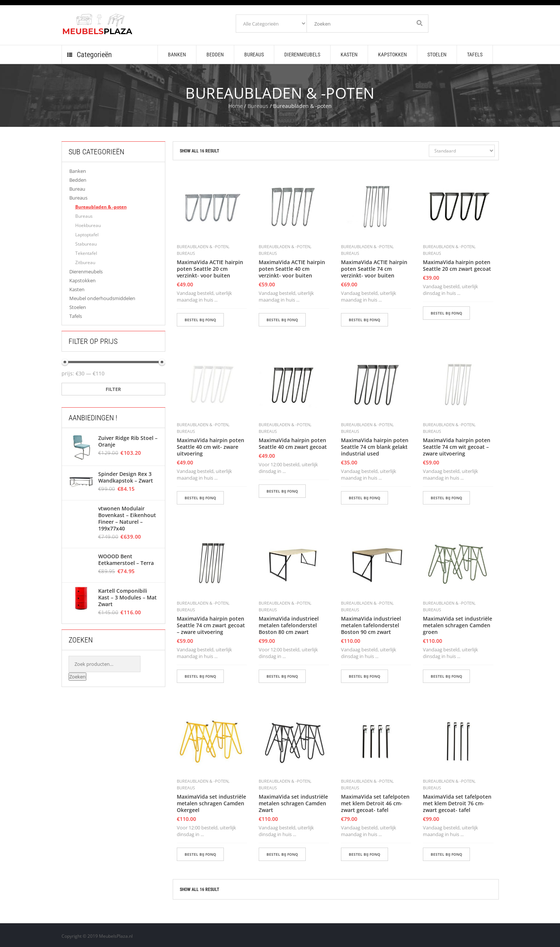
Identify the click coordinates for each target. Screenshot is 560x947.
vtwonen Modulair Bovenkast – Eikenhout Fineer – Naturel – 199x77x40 (127, 519)
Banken (78, 171)
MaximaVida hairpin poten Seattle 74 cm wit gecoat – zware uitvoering (457, 447)
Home (236, 106)
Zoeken (77, 677)
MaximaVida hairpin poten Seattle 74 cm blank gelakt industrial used (375, 447)
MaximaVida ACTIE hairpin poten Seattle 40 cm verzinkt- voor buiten (292, 269)
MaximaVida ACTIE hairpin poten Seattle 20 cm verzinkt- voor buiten (210, 269)
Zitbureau (85, 262)
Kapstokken (82, 280)
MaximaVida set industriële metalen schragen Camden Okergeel (211, 803)
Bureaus (258, 106)
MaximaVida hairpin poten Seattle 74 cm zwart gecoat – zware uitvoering (211, 625)
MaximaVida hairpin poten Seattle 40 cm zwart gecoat (293, 444)
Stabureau (86, 244)
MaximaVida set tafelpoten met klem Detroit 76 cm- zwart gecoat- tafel (457, 803)
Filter (113, 389)
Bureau (77, 189)
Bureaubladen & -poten (101, 207)
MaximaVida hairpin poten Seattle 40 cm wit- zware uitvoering (211, 447)
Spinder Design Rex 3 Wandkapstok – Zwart (125, 477)
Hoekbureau (88, 225)
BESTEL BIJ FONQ (200, 320)
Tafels (76, 316)
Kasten (77, 289)
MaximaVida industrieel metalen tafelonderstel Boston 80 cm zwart (289, 625)
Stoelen (78, 307)
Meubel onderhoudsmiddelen (102, 298)
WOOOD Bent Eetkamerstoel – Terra (126, 560)
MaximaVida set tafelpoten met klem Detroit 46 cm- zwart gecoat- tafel (375, 803)
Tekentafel (86, 253)
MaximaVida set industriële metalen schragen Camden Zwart (293, 803)
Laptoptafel (87, 235)
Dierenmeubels (86, 272)
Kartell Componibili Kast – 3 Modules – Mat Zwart (127, 598)
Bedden (78, 180)
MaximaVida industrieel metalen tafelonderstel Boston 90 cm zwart (371, 625)
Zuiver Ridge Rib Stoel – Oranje (127, 441)
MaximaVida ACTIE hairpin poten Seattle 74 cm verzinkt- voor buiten (374, 269)
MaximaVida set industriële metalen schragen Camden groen (458, 625)
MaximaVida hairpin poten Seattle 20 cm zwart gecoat (457, 266)
